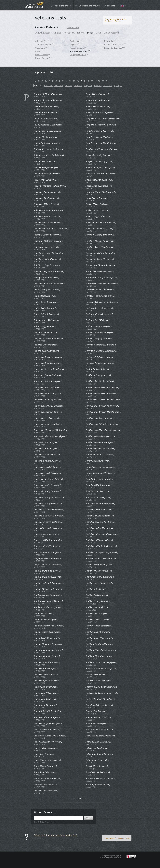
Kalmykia (108, 41)
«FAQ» (127, 838)
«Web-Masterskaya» (108, 858)
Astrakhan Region (43, 44)
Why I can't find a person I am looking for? (56, 835)
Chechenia (40, 48)
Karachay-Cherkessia (114, 44)
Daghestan (75, 41)
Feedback (110, 6)
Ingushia (74, 44)
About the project (61, 6)
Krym (37, 51)
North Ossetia (41, 55)
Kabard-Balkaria (77, 48)
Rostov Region (42, 58)
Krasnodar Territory (113, 48)
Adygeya (39, 41)
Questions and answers (88, 6)
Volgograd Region (78, 55)
